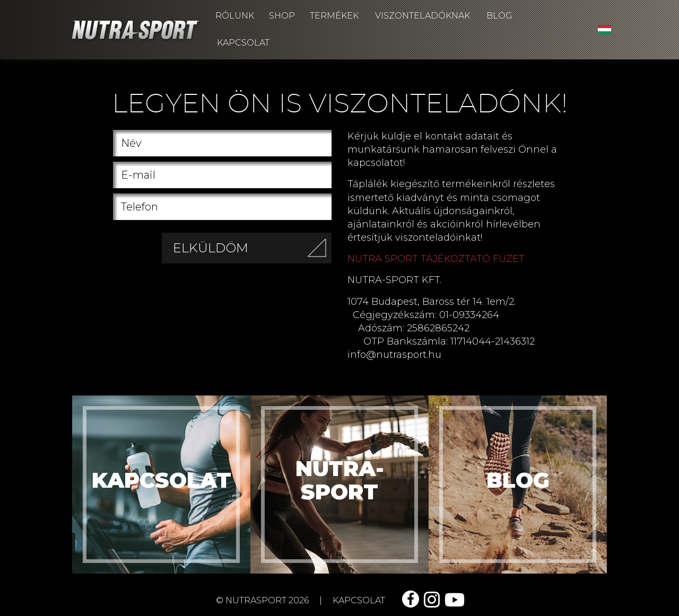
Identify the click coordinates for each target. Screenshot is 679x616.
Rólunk (235, 16)
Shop (282, 16)
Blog (499, 16)
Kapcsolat (243, 43)
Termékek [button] (334, 16)
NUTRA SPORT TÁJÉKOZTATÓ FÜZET (436, 259)
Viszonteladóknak (423, 16)
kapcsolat (359, 600)
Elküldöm (252, 251)
